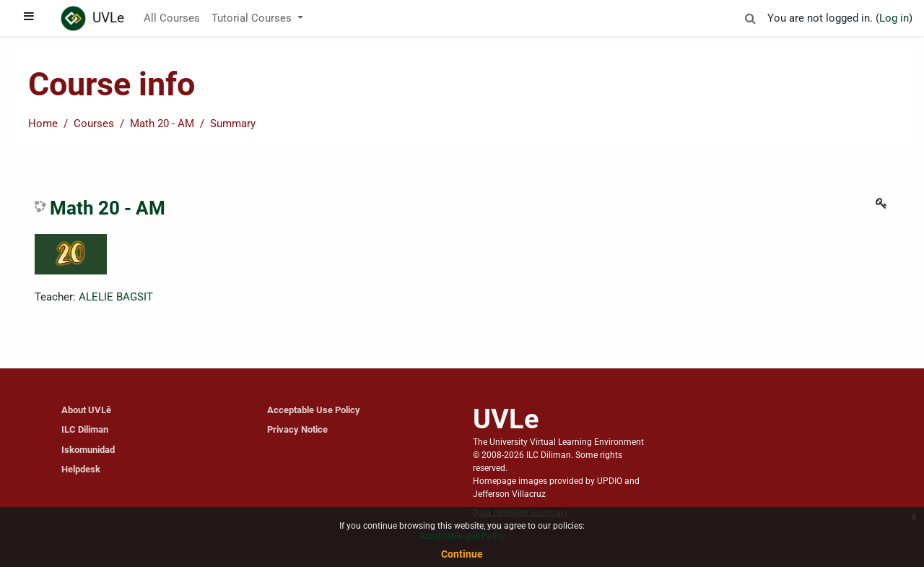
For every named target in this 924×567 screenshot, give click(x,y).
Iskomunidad (88, 450)
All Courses (172, 18)
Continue (462, 554)
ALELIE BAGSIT (116, 297)
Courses (94, 124)
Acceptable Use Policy (314, 410)
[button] (750, 16)
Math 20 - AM (162, 124)
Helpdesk (81, 469)
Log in (894, 18)
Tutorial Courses (253, 18)
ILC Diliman (85, 429)
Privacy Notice (297, 429)
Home (43, 124)
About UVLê (86, 410)
